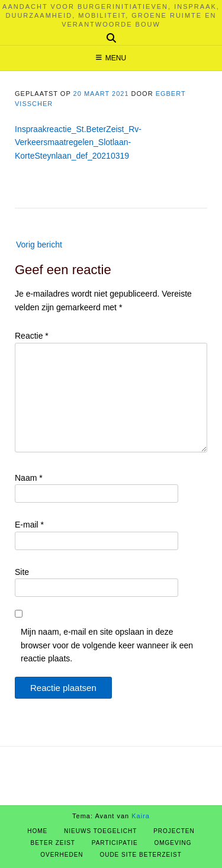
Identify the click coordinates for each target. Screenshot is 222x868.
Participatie (115, 843)
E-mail (29, 525)
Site (22, 572)
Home (37, 831)
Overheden (62, 855)
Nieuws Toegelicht (100, 831)
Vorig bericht (39, 245)
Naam (29, 478)
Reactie (32, 336)
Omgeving (173, 843)
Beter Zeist (53, 843)
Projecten (174, 831)
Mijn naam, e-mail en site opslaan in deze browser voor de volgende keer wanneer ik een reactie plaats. (107, 645)
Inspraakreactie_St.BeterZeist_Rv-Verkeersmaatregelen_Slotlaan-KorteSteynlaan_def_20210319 (78, 142)
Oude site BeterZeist (140, 855)
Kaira (141, 816)
